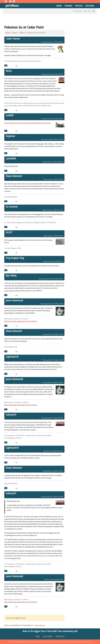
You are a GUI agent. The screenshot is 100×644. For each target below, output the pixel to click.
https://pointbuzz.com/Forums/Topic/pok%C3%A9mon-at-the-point (27, 123)
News (59, 6)
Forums (68, 6)
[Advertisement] (50, 20)
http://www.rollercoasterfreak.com (16, 321)
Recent (8, 33)
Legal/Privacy (48, 636)
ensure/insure (9, 291)
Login (85, 11)
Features (90, 6)
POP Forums (8, 625)
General (22, 33)
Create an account (78, 11)
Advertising (60, 636)
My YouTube (33, 321)
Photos (79, 6)
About (38, 636)
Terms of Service (40, 625)
